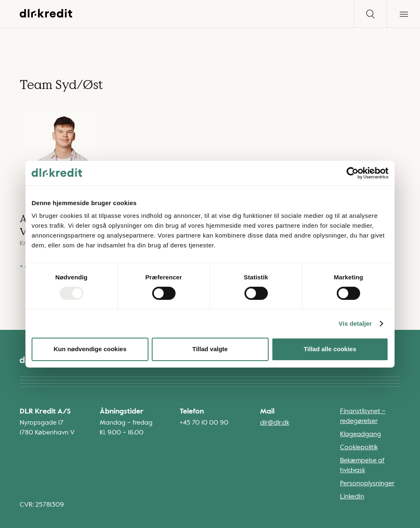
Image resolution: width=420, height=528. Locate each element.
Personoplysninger (367, 484)
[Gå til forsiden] (46, 16)
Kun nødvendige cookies (90, 349)
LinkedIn (352, 497)
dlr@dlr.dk (275, 423)
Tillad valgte (210, 349)
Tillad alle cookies (330, 349)
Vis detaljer (355, 323)
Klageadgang (361, 434)
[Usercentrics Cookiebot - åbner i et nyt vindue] (353, 173)
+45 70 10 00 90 (204, 423)
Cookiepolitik (359, 448)
